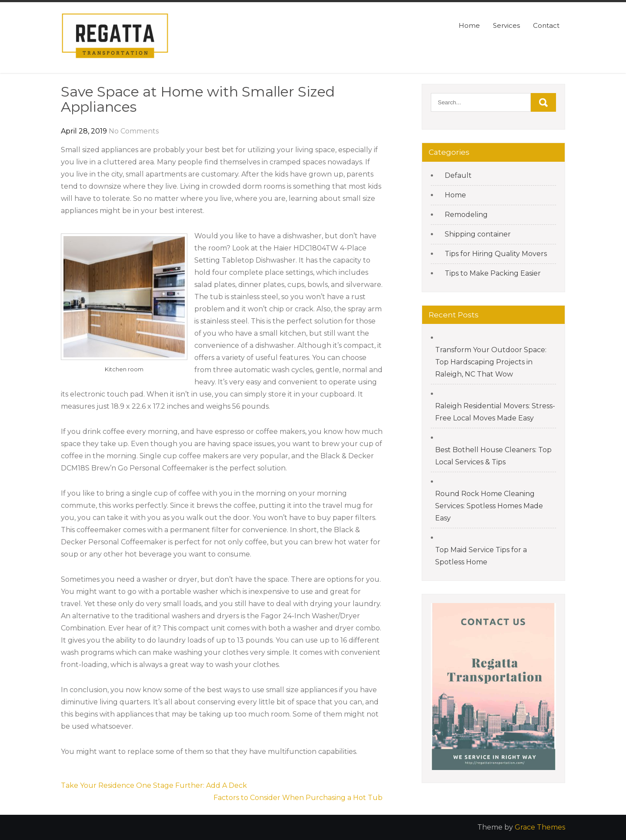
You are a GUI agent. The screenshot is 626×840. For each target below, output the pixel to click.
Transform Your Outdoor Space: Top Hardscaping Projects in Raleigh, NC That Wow (491, 362)
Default (458, 175)
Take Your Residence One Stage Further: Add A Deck (154, 785)
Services (506, 25)
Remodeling (466, 215)
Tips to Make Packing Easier (493, 273)
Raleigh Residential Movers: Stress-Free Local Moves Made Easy (495, 412)
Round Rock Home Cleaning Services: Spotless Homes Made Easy (489, 506)
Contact (546, 25)
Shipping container (478, 234)
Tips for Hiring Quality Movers (496, 254)
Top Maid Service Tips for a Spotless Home (481, 556)
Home (469, 25)
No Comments (134, 131)
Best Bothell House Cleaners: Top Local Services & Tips (493, 456)
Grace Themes (540, 827)
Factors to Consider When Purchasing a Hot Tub (298, 798)
